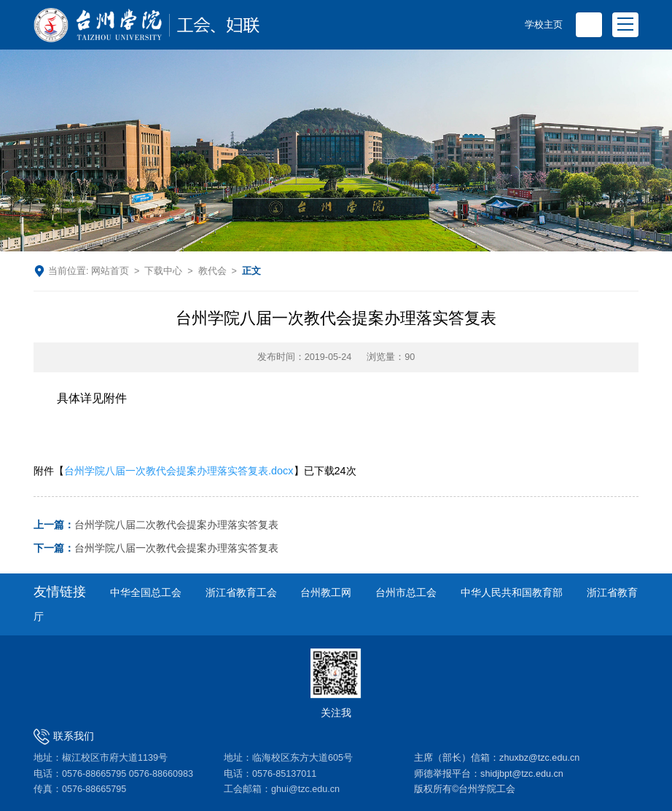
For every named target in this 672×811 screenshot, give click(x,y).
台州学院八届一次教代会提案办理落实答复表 (156, 548)
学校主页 (544, 25)
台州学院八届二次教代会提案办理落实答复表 (156, 525)
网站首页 (110, 271)
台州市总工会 (406, 593)
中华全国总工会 (146, 593)
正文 (251, 271)
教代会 (212, 271)
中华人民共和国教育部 (512, 593)
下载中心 (163, 271)
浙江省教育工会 (241, 593)
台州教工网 (326, 593)
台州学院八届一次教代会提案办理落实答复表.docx (179, 471)
